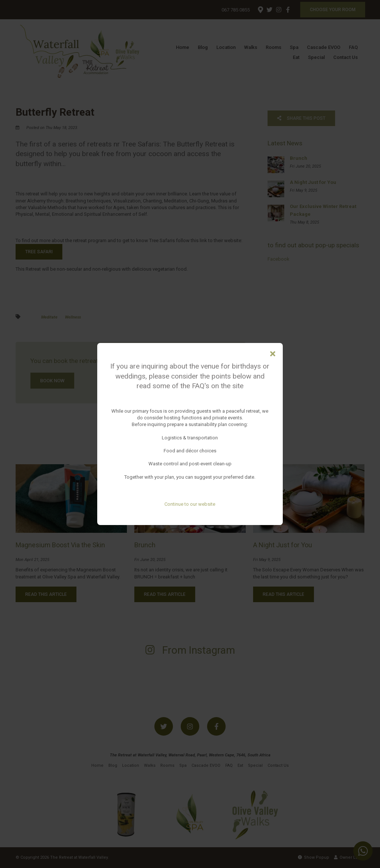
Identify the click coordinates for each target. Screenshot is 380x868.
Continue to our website (190, 504)
